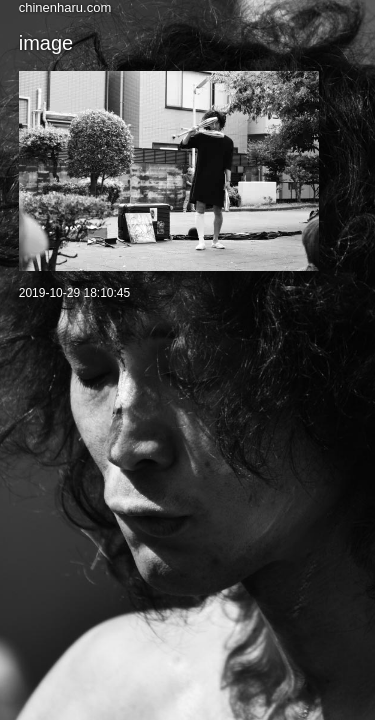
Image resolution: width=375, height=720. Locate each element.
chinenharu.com (65, 7)
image (46, 43)
